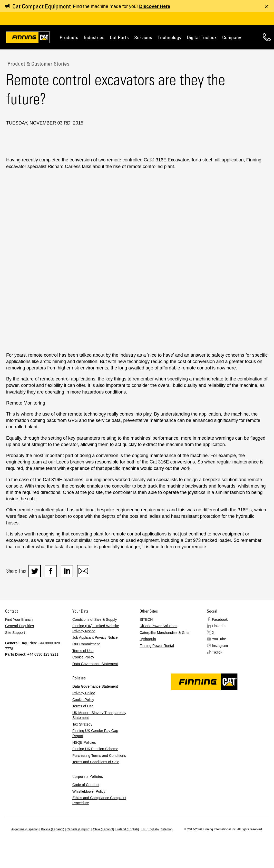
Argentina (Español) (25, 829)
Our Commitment (86, 644)
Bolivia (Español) (53, 829)
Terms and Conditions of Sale (96, 762)
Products (69, 37)
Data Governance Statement (95, 664)
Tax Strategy (82, 724)
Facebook (220, 619)
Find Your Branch (19, 619)
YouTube (219, 639)
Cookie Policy (83, 657)
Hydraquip (148, 639)
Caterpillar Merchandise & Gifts (164, 633)
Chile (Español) (103, 829)
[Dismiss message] (266, 7)
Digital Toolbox (202, 37)
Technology (169, 37)
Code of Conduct (86, 785)
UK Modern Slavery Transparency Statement (99, 715)
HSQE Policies (84, 742)
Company (232, 37)
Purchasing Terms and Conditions (99, 756)
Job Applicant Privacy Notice (95, 637)
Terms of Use (83, 651)
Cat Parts (119, 37)
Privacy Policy (84, 693)
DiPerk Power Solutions (158, 626)
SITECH (146, 619)
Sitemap (167, 829)
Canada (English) (79, 829)
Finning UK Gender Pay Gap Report (95, 733)
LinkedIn (219, 626)
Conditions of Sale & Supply (95, 619)
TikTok (217, 652)
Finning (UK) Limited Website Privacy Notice (96, 628)
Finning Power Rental (157, 646)
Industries (94, 37)
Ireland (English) (128, 829)
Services (143, 37)
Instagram (220, 646)
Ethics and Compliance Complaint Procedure (99, 800)
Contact (267, 37)
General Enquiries (19, 626)
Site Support (15, 633)
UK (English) (150, 829)
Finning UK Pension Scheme (95, 749)
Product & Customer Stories (38, 64)
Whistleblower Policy (89, 791)
